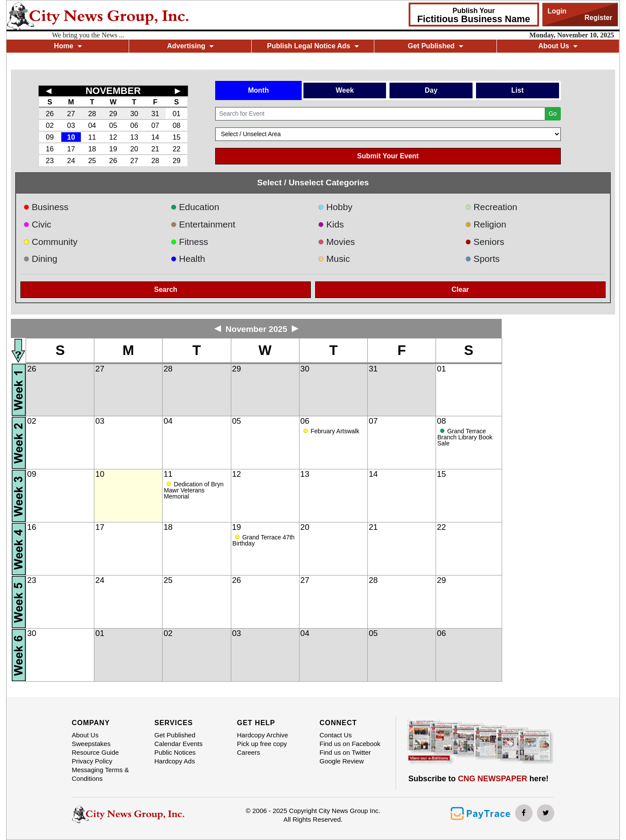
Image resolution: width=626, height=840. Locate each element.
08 (176, 125)
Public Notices (175, 752)
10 (71, 137)
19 (113, 149)
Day (431, 90)
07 (155, 125)
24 (71, 161)
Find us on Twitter (345, 752)
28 (92, 114)
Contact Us (336, 735)
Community (50, 242)
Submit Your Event (388, 156)
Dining (40, 259)
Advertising (190, 46)
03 (71, 125)
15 (176, 137)
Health (188, 259)
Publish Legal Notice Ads (313, 46)
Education (195, 207)
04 (92, 125)
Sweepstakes (91, 744)
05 (113, 125)
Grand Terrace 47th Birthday (264, 540)
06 (134, 125)
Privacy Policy (92, 761)
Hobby (335, 207)
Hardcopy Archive (263, 735)
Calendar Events (178, 744)
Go (553, 114)
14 (155, 137)
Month (258, 90)
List (517, 90)
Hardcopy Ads (175, 761)
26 (50, 114)
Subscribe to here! (478, 779)
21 (155, 149)
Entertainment (203, 224)
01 (176, 114)
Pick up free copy (262, 744)
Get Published (435, 46)
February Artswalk (335, 431)
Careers (248, 752)
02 (50, 125)
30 (134, 114)
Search (166, 289)
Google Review (342, 761)
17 (71, 149)
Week (345, 90)
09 (50, 137)
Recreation (491, 207)
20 (134, 149)
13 (134, 137)
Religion (486, 224)
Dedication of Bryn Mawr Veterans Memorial (194, 490)
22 (176, 149)
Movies (336, 242)
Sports (483, 259)
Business (46, 207)
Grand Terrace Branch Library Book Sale (465, 437)
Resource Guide (95, 752)
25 (92, 161)
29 (113, 114)
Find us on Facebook (350, 744)
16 (50, 149)
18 (92, 149)
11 (92, 137)
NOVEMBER (113, 91)
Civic (37, 224)
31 (155, 114)
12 (113, 137)
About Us (558, 46)
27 (71, 114)
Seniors (485, 242)
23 (50, 161)
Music (334, 259)
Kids (331, 224)
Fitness (189, 242)
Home (68, 46)
